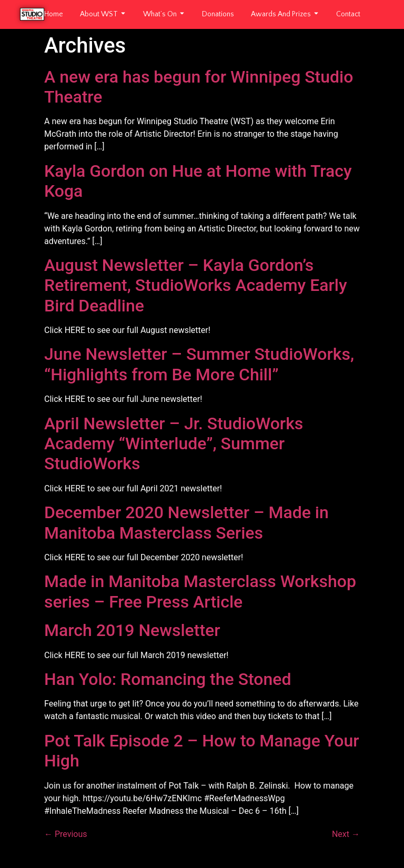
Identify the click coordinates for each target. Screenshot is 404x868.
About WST (99, 14)
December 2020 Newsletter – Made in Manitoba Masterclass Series (186, 522)
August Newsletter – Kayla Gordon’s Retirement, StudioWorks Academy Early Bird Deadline (196, 285)
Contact (348, 14)
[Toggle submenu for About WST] (122, 14)
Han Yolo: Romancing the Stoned (168, 679)
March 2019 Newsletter (132, 630)
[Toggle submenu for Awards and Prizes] (315, 14)
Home (54, 14)
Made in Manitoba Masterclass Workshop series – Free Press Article (200, 591)
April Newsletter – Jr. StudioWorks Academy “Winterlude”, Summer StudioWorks (174, 444)
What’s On (160, 14)
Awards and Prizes (281, 14)
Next (346, 834)
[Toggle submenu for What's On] (181, 14)
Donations (218, 14)
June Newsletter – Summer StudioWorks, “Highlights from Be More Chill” (199, 364)
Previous (66, 834)
